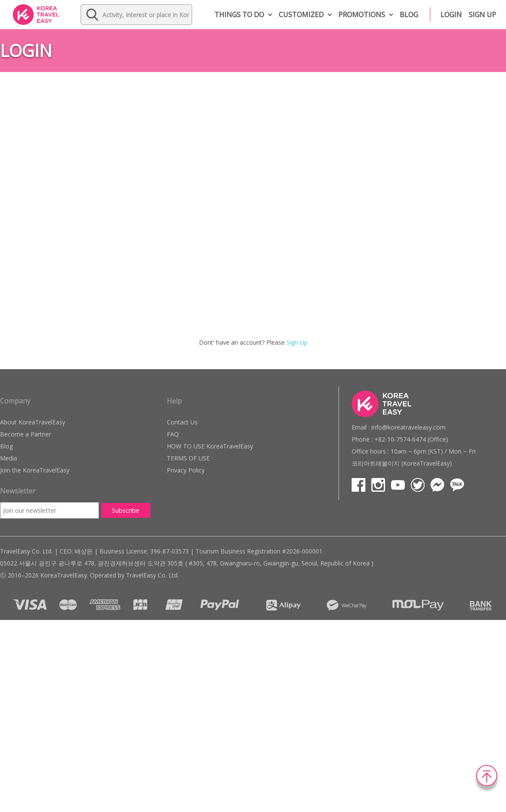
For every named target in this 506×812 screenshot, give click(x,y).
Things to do (239, 15)
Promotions (362, 15)
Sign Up (297, 342)
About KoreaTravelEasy (33, 422)
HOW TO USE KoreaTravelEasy (210, 446)
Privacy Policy (186, 470)
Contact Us (182, 422)
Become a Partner (26, 434)
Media (9, 458)
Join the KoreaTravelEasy (35, 470)
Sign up (482, 15)
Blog (409, 15)
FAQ (173, 434)
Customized (301, 15)
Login (451, 15)
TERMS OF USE (188, 458)
